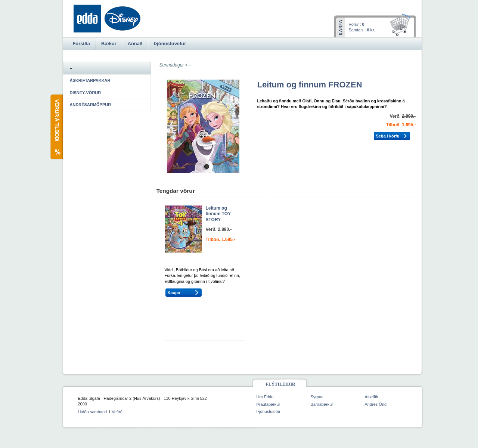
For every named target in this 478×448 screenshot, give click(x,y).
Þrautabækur (269, 404)
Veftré (117, 412)
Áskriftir (372, 397)
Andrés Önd (376, 404)
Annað (135, 44)
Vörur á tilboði (56, 127)
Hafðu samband (93, 412)
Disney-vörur (86, 93)
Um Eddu (265, 397)
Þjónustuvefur (170, 44)
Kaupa (174, 293)
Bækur (109, 44)
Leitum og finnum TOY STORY (218, 214)
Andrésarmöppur (91, 105)
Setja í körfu (388, 136)
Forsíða (81, 44)
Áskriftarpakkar (90, 80)
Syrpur (317, 397)
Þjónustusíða (269, 411)
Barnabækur (322, 404)
